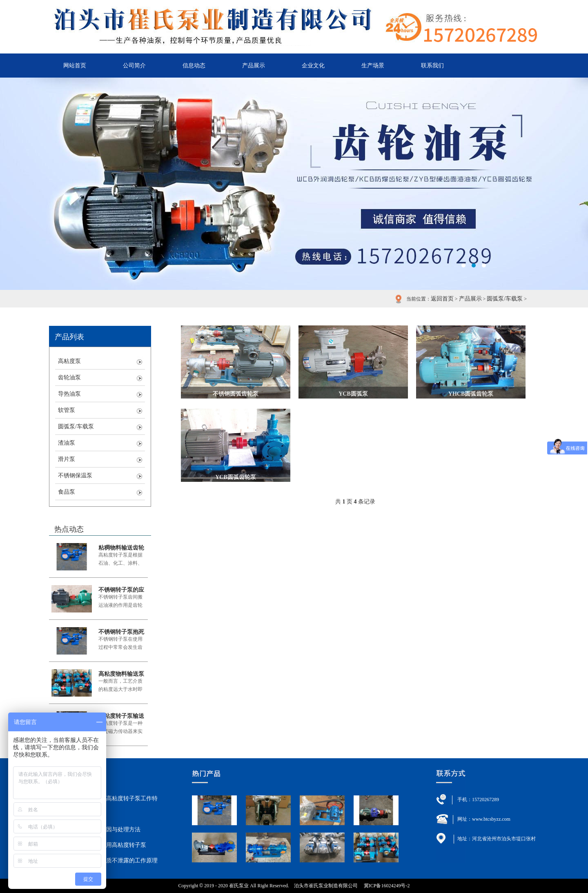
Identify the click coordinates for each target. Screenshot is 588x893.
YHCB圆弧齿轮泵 (471, 394)
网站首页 (75, 66)
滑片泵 (67, 459)
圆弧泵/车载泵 (505, 299)
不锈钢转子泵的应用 (121, 590)
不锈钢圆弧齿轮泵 (236, 394)
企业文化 (313, 66)
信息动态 (194, 66)
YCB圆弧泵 (353, 394)
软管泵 (67, 410)
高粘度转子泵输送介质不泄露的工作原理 (121, 716)
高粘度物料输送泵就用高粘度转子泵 (121, 674)
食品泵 (67, 492)
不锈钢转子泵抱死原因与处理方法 (121, 632)
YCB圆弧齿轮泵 (236, 477)
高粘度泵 (69, 361)
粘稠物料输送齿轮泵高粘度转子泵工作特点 (121, 548)
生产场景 (373, 66)
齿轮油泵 (69, 377)
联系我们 (432, 66)
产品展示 (254, 66)
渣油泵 (67, 443)
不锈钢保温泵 (75, 475)
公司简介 (134, 66)
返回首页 (442, 299)
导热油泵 (69, 394)
